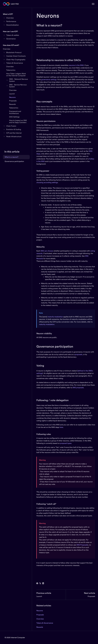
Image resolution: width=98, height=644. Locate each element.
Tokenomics (11, 70)
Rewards (40, 627)
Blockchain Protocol (14, 52)
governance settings (49, 79)
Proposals (91, 596)
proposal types (66, 443)
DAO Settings (14, 117)
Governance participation (14, 161)
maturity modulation (47, 324)
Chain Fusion (11, 126)
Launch (39, 596)
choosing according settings (47, 182)
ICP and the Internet (14, 133)
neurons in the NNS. (76, 65)
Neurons (40, 611)
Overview (40, 619)
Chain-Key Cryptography (16, 60)
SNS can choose (47, 251)
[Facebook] (37, 584)
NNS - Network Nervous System (19, 80)
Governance (11, 39)
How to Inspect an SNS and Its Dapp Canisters (18, 121)
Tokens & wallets (13, 35)
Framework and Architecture (15, 112)
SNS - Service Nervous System (18, 86)
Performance (11, 21)
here (61, 427)
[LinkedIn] (43, 584)
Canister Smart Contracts (16, 56)
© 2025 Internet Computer (15, 638)
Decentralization (13, 25)
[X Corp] (40, 584)
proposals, (79, 354)
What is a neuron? (11, 157)
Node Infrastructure (14, 136)
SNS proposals (78, 388)
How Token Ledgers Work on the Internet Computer (16, 75)
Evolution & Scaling (14, 129)
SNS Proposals (82, 545)
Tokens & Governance (45, 623)
